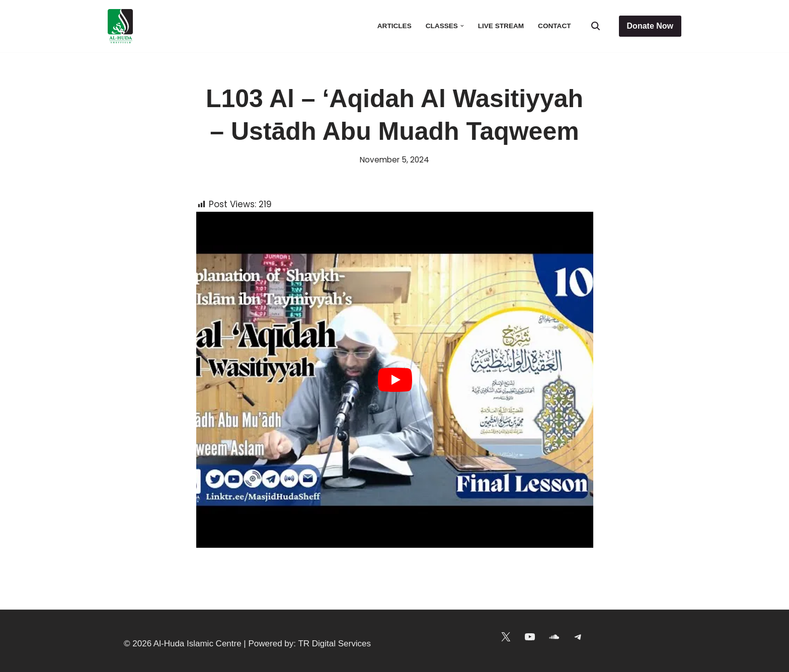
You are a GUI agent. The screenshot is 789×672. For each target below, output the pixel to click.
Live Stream (501, 26)
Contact (554, 26)
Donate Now (650, 26)
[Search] (596, 26)
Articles (395, 26)
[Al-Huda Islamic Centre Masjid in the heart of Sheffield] (120, 26)
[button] (462, 26)
